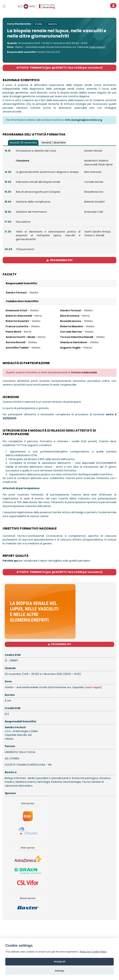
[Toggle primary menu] (4, 6)
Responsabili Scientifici (21, 283)
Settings (60, 971)
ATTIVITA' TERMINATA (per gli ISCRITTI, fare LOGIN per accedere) (59, 68)
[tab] (23, 143)
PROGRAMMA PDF (59, 260)
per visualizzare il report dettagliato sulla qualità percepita (46, 561)
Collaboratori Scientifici (22, 301)
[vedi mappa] (97, 47)
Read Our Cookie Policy (93, 952)
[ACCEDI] (113, 6)
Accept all (59, 961)
